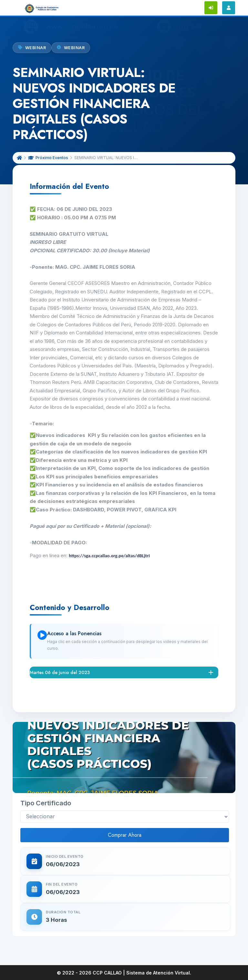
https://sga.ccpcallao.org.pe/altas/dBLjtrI (109, 556)
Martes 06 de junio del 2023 (60, 672)
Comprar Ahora (125, 835)
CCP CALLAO (107, 973)
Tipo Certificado (46, 803)
